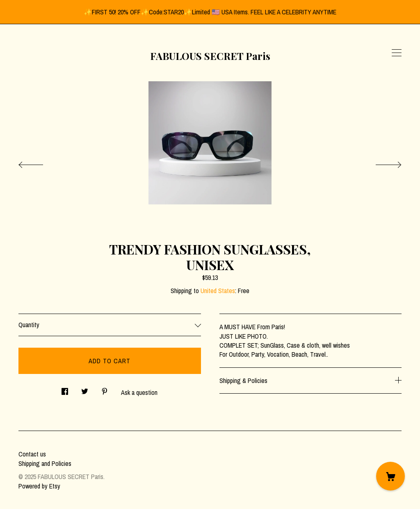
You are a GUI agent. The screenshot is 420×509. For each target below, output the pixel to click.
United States (218, 291)
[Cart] (390, 476)
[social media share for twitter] (85, 389)
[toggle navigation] (397, 53)
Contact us (32, 454)
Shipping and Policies (45, 463)
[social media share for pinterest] (105, 389)
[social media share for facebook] (65, 389)
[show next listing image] (381, 163)
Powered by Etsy (39, 486)
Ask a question (139, 392)
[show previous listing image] (39, 163)
